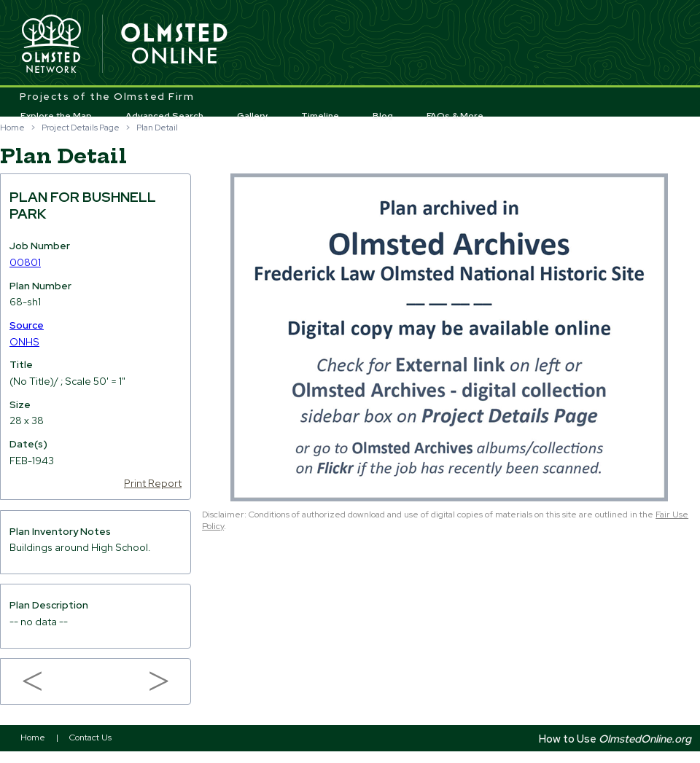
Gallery (253, 116)
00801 (25, 262)
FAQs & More (455, 116)
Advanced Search (164, 116)
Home (12, 128)
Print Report (153, 483)
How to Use (615, 739)
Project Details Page (81, 128)
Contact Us (90, 737)
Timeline (320, 116)
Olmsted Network (51, 44)
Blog (383, 116)
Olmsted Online (175, 44)
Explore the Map (56, 116)
